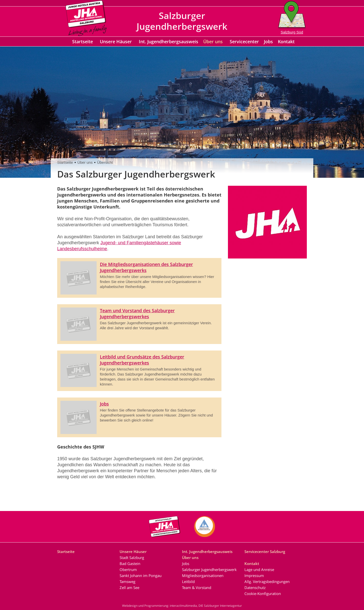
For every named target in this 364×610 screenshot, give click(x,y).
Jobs (268, 41)
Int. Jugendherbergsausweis (169, 41)
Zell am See (129, 587)
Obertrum (128, 569)
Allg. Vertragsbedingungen (267, 581)
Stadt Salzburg (132, 557)
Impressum (254, 575)
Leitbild (188, 581)
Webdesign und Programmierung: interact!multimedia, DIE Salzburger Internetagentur (182, 606)
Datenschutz (255, 587)
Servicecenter (244, 41)
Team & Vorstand (197, 587)
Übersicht (105, 162)
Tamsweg (127, 581)
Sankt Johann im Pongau (141, 575)
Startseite (83, 41)
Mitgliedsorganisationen (203, 575)
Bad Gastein (130, 563)
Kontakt (286, 41)
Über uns (213, 41)
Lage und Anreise (259, 569)
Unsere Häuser (116, 41)
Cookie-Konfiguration (263, 593)
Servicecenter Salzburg (265, 551)
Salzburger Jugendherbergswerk (209, 569)
